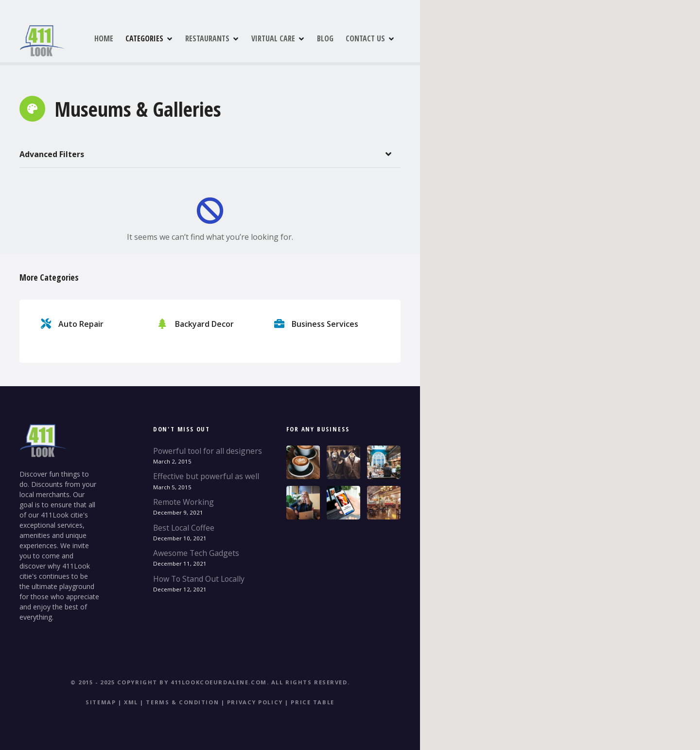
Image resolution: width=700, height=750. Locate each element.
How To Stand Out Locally (199, 579)
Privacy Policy (255, 702)
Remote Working (184, 502)
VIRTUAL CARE (315, 38)
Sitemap (101, 702)
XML (131, 702)
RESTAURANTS (250, 38)
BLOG (367, 38)
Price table (312, 702)
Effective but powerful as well (206, 476)
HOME (146, 38)
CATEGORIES (187, 38)
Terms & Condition (182, 702)
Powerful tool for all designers (208, 451)
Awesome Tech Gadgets (196, 553)
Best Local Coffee (184, 528)
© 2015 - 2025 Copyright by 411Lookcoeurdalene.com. (170, 682)
